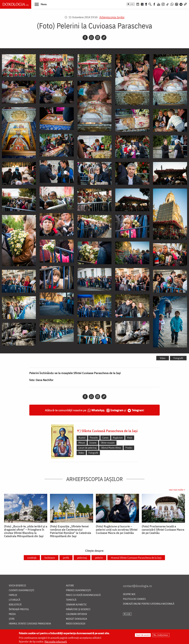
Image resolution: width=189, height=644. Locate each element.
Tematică (71, 600)
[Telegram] (181, 4)
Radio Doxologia (76, 624)
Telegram (138, 410)
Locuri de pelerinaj (88, 448)
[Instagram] (163, 4)
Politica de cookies (134, 599)
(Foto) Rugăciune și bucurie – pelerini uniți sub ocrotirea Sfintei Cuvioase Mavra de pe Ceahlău (117, 530)
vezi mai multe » (177, 490)
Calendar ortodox (77, 614)
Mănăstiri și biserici (78, 609)
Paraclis (94, 438)
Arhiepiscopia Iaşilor (112, 17)
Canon (105, 438)
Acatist (82, 438)
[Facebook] (154, 4)
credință (32, 558)
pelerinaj (82, 558)
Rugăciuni (118, 438)
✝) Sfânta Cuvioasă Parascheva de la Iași (107, 431)
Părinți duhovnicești (78, 590)
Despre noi (129, 594)
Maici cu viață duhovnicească (83, 595)
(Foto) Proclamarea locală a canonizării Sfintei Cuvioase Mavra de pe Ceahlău (163, 530)
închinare (50, 558)
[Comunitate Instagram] (177, 4)
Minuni (82, 443)
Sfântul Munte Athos (111, 448)
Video (163, 358)
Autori (70, 586)
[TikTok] (168, 4)
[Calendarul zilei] (142, 4)
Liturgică (14, 600)
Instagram (117, 410)
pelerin (99, 558)
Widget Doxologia (77, 619)
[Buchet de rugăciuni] (146, 4)
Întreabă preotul (19, 609)
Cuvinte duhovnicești (22, 590)
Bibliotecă (15, 605)
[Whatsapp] (91, 38)
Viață (130, 438)
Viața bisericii (17, 586)
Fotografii (178, 358)
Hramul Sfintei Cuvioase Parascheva (30, 624)
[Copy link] (104, 38)
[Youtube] (159, 4)
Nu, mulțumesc (161, 635)
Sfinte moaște (108, 443)
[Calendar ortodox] (138, 4)
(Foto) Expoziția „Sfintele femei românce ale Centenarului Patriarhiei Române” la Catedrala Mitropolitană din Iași (71, 531)
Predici (129, 448)
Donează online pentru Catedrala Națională (149, 604)
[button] (41, 4)
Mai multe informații (56, 641)
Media (12, 614)
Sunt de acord (143, 635)
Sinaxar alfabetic (76, 605)
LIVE (132, 4)
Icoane (93, 443)
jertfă (66, 558)
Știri (12, 619)
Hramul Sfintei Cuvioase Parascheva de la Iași (136, 558)
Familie (13, 595)
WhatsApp (98, 410)
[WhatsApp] (172, 4)
